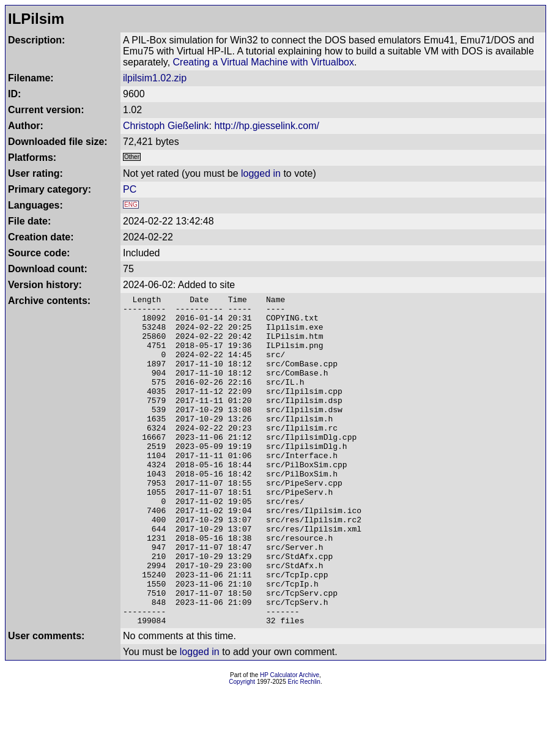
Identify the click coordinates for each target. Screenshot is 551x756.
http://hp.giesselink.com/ (267, 126)
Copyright (242, 748)
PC (130, 189)
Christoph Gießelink (166, 126)
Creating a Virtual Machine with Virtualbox (264, 62)
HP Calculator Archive (290, 741)
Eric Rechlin (304, 748)
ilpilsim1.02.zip (155, 78)
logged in (261, 173)
